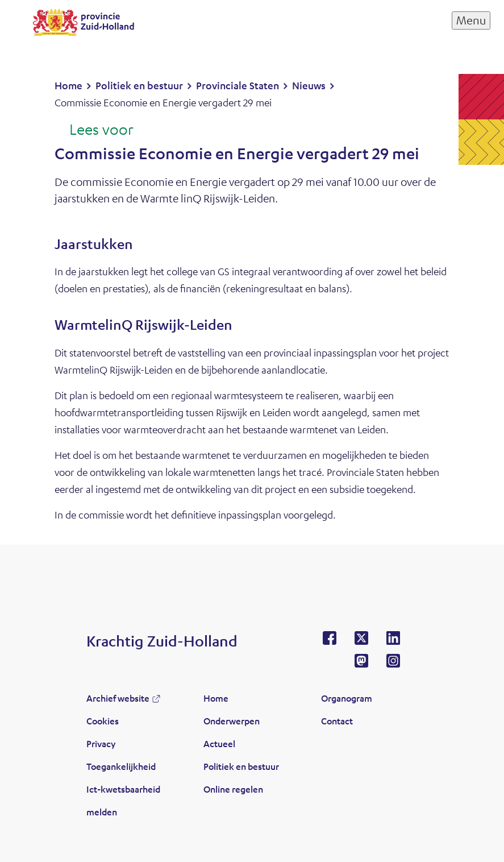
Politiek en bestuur (241, 766)
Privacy (101, 743)
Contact (337, 721)
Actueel (219, 743)
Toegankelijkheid (121, 766)
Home (216, 698)
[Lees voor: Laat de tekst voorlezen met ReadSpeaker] (94, 130)
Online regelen (233, 789)
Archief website (118, 698)
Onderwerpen (232, 721)
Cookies (103, 721)
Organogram (347, 698)
